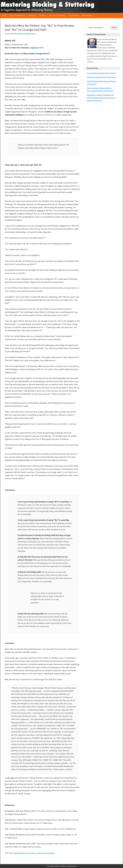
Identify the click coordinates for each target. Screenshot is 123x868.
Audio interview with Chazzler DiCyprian (101, 77)
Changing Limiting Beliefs (45, 853)
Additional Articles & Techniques (25, 853)
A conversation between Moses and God (101, 73)
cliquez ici (34, 48)
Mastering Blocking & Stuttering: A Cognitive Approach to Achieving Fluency (49, 6)
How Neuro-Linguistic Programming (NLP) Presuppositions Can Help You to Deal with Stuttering (101, 98)
